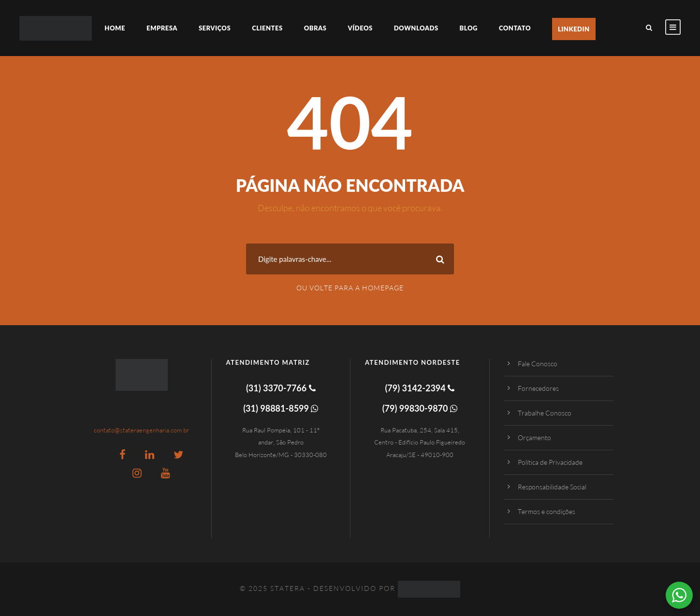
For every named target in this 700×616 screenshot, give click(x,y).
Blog (469, 28)
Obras (315, 28)
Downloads (416, 28)
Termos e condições (547, 511)
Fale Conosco (538, 364)
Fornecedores (538, 388)
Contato (515, 28)
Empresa (162, 28)
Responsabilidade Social (552, 487)
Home (115, 28)
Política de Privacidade (550, 462)
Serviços (215, 28)
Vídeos (360, 28)
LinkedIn (574, 29)
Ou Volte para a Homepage (350, 288)
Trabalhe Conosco (545, 413)
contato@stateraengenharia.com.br (141, 430)
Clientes (267, 28)
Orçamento (534, 437)
